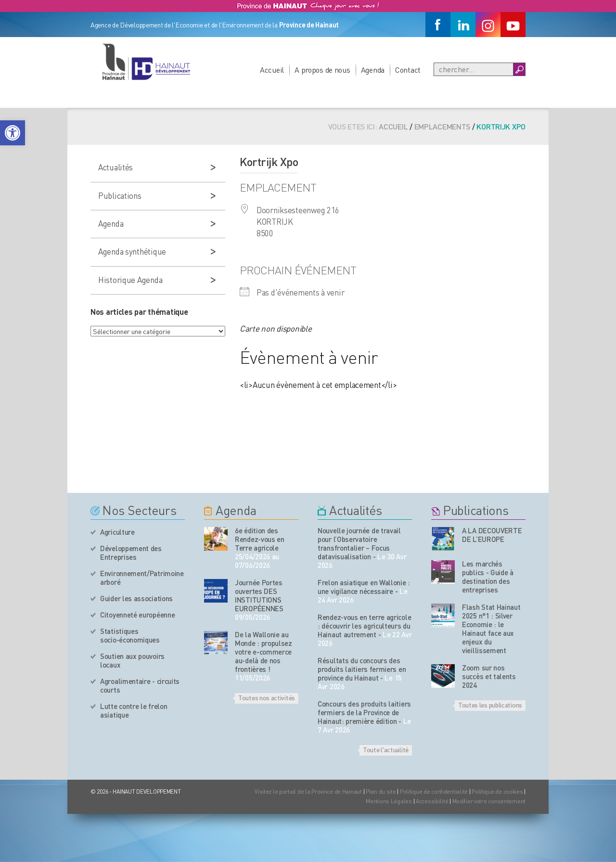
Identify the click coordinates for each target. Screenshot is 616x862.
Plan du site (381, 791)
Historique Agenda (130, 280)
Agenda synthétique (132, 251)
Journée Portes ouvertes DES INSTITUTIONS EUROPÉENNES (259, 595)
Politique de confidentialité (435, 791)
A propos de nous (322, 70)
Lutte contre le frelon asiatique (134, 710)
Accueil (272, 70)
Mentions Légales (389, 801)
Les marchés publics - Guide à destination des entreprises (488, 577)
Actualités (115, 167)
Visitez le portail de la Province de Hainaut (308, 791)
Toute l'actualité (386, 749)
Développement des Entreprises (131, 553)
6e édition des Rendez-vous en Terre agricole (260, 539)
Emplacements (443, 126)
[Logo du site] (146, 62)
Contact (408, 70)
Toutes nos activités (267, 697)
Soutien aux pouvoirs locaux (132, 660)
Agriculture (117, 532)
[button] (13, 133)
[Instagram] (488, 25)
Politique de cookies (497, 791)
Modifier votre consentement (489, 801)
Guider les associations (136, 598)
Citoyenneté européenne (137, 615)
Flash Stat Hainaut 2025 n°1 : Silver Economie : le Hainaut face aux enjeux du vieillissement (491, 629)
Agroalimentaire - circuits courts (140, 685)
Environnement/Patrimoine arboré (142, 578)
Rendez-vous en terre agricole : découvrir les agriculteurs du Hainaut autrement (364, 626)
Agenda (373, 70)
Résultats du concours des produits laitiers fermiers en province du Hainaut (362, 669)
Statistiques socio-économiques (130, 635)
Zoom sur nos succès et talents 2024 (489, 676)
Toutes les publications (490, 705)
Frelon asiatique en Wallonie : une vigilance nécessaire (364, 587)
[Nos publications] (443, 539)
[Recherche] (474, 69)
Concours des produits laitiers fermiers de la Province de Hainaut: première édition (364, 712)
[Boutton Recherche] (519, 69)
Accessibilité (432, 801)
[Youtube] (513, 25)
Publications (120, 195)
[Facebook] (438, 25)
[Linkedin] (463, 25)
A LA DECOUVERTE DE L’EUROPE (492, 535)
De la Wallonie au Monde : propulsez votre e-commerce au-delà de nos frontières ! (263, 652)
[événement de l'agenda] (216, 539)
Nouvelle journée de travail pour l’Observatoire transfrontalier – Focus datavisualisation (359, 543)
